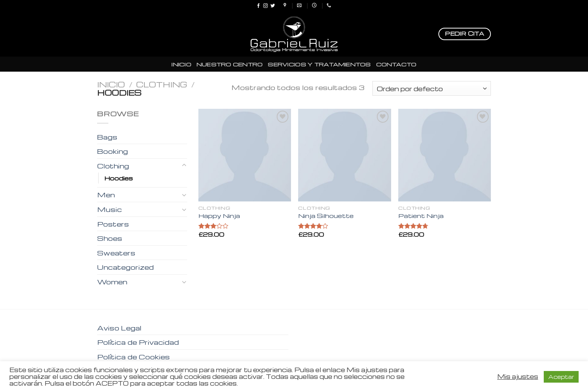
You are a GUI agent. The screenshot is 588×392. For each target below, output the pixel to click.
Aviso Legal (119, 328)
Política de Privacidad (138, 342)
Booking (112, 151)
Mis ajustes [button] (518, 377)
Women (112, 282)
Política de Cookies (133, 357)
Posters (113, 224)
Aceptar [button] (561, 377)
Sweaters (116, 253)
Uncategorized (125, 267)
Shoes (110, 238)
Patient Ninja (421, 216)
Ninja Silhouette (326, 216)
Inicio (111, 84)
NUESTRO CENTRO (230, 64)
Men (106, 194)
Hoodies (118, 178)
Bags (107, 137)
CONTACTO (396, 64)
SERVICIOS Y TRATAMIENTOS (319, 64)
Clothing (162, 84)
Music (109, 209)
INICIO (181, 64)
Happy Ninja (219, 216)
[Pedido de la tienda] (432, 88)
